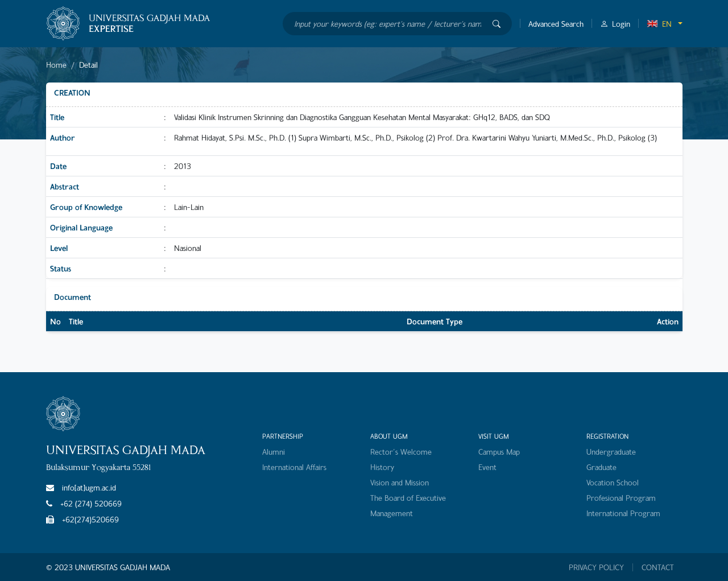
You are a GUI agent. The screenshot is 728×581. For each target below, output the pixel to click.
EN (659, 24)
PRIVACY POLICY (596, 567)
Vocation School (613, 482)
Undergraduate (611, 452)
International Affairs (294, 467)
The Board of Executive (408, 498)
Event (487, 467)
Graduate (601, 467)
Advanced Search (556, 24)
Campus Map (499, 452)
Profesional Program (621, 498)
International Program (623, 513)
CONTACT (658, 567)
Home (56, 65)
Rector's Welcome (401, 452)
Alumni (274, 452)
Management (392, 513)
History (382, 467)
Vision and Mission (400, 482)
